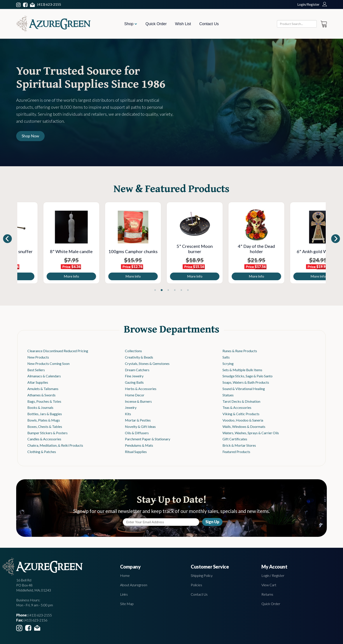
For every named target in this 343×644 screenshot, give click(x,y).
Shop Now (30, 136)
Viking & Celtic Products (241, 414)
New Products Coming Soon (48, 363)
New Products (38, 357)
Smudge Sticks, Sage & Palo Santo (248, 376)
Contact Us (209, 24)
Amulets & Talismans (43, 389)
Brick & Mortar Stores (239, 445)
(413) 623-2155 (49, 4)
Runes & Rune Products (240, 351)
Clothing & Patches (42, 452)
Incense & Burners (138, 401)
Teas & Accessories (237, 407)
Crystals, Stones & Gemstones (147, 363)
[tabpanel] (48, 243)
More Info (48, 276)
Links (124, 594)
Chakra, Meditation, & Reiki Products (55, 445)
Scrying (228, 363)
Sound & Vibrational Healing (244, 389)
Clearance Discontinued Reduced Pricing (58, 351)
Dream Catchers (137, 370)
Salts (226, 357)
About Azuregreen (134, 585)
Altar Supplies (38, 382)
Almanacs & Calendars (44, 376)
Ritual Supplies (136, 452)
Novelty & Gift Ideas (140, 426)
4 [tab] (175, 290)
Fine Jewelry (134, 376)
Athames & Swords (41, 395)
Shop (131, 24)
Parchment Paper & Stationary (148, 439)
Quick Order (156, 24)
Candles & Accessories (44, 439)
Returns (267, 594)
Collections (133, 351)
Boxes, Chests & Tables (45, 426)
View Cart (269, 585)
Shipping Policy (202, 575)
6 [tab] (188, 290)
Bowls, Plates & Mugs (44, 420)
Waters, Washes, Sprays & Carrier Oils (251, 433)
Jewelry (131, 407)
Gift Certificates (235, 439)
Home (125, 575)
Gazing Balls (134, 382)
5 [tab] (181, 290)
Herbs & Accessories (141, 389)
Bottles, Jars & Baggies (45, 414)
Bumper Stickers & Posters (47, 433)
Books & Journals (40, 407)
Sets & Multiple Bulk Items (242, 370)
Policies (196, 585)
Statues (228, 395)
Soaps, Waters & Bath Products (246, 382)
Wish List (183, 24)
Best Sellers (36, 370)
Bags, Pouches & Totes (44, 401)
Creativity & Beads (139, 357)
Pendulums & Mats (139, 445)
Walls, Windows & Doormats (244, 426)
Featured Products (236, 452)
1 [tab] (155, 290)
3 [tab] (168, 290)
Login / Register (273, 575)
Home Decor (135, 395)
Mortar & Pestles (138, 420)
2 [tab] (162, 290)
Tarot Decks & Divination (241, 401)
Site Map (127, 604)
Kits (128, 414)
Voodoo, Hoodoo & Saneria (243, 420)
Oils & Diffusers (137, 433)
